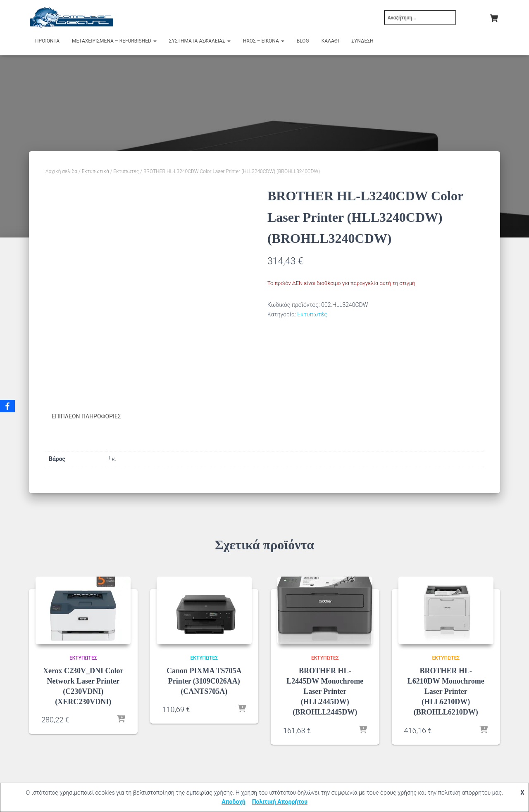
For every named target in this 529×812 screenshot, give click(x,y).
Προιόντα (47, 41)
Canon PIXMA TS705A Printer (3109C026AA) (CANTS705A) (204, 681)
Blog (303, 41)
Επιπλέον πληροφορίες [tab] (86, 416)
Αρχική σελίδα (61, 171)
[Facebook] (8, 406)
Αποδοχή (234, 802)
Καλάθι (330, 41)
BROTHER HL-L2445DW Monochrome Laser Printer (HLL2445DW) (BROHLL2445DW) (325, 691)
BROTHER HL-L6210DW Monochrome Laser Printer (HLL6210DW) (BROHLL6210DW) (446, 691)
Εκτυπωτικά (95, 171)
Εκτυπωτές (126, 171)
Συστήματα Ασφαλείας (200, 41)
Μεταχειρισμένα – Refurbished (114, 41)
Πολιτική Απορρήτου (280, 802)
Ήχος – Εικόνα (264, 41)
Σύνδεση (362, 41)
